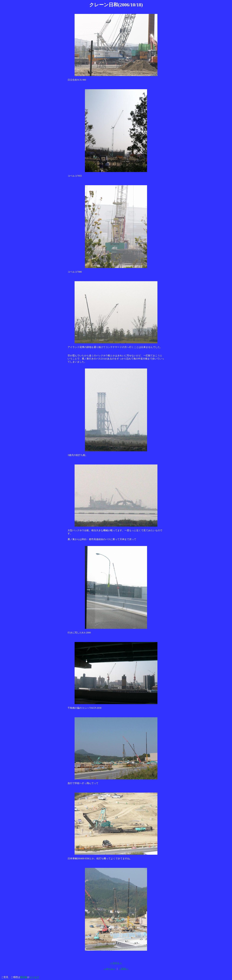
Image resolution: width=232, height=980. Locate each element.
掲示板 (24, 977)
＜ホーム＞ (109, 969)
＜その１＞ (116, 963)
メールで (34, 977)
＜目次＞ (124, 969)
